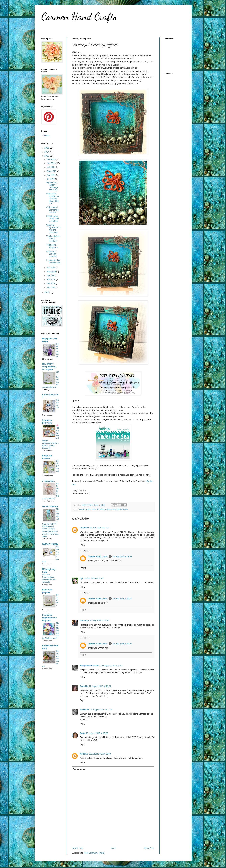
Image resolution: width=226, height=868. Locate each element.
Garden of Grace (50, 506)
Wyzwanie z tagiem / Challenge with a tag (52, 186)
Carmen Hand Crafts (79, 17)
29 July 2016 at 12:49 (94, 578)
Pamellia (84, 686)
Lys (82, 578)
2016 (47, 156)
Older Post (149, 848)
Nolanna (84, 754)
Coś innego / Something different (52, 210)
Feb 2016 (51, 283)
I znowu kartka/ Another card (53, 261)
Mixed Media (123, 509)
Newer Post (78, 848)
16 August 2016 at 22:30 (101, 710)
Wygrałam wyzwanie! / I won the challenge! (53, 229)
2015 (47, 292)
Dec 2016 (51, 159)
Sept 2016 (52, 171)
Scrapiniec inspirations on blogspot (49, 618)
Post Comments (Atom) (95, 853)
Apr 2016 (51, 276)
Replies (86, 551)
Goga (82, 733)
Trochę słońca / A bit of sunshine (53, 239)
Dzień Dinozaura (58, 466)
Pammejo (84, 621)
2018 (47, 148)
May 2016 (51, 272)
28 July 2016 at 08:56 (122, 557)
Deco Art (96, 509)
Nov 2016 (51, 163)
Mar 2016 (51, 279)
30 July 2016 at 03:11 (99, 621)
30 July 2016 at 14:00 (122, 644)
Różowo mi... (58, 600)
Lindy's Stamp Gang (108, 509)
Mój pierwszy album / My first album (52, 219)
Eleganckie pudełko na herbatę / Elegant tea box (53, 199)
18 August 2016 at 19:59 (100, 754)
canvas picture (85, 509)
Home (113, 848)
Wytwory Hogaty (50, 544)
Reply (82, 545)
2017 (47, 152)
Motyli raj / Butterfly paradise (51, 254)
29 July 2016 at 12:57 (122, 599)
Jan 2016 (51, 287)
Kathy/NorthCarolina (90, 666)
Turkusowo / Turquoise (52, 246)
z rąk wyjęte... (49, 481)
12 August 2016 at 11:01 (100, 686)
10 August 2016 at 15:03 (111, 666)
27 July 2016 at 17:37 (100, 528)
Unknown (84, 528)
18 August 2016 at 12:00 (97, 733)
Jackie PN (85, 710)
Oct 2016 (51, 167)
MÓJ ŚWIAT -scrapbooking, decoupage (49, 367)
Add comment (79, 769)
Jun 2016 (51, 268)
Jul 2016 (51, 179)
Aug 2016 (51, 175)
